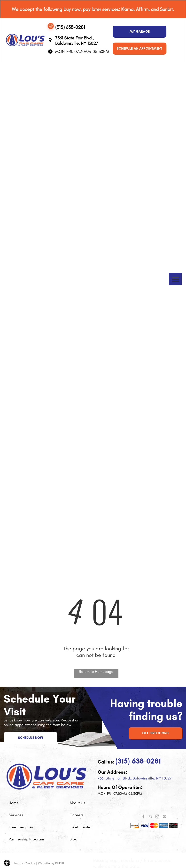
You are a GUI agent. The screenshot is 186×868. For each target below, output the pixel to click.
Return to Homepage (96, 671)
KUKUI (59, 863)
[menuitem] (31, 803)
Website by (46, 863)
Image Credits (25, 863)
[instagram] (157, 817)
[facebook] (143, 817)
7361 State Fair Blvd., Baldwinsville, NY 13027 (135, 778)
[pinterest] (164, 817)
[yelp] (150, 817)
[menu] (175, 279)
